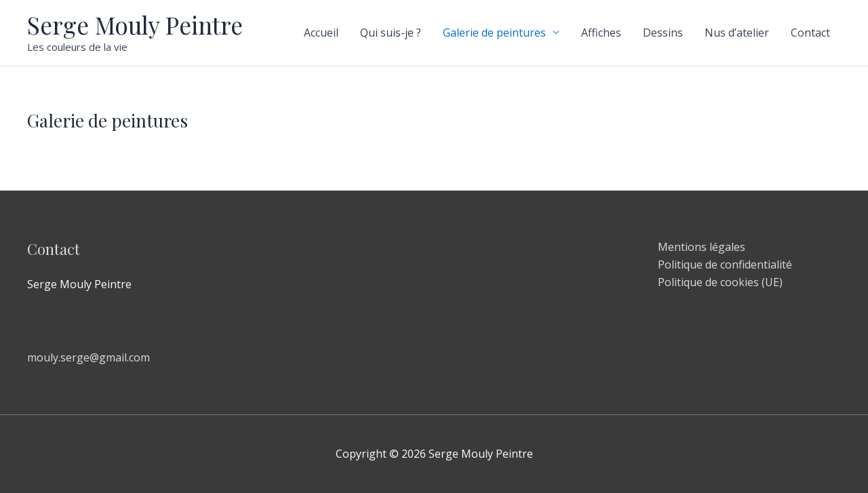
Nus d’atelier (737, 33)
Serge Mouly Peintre (135, 25)
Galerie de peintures (494, 33)
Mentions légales (702, 247)
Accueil (321, 33)
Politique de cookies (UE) (720, 282)
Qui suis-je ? (391, 33)
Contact (810, 33)
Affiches (601, 33)
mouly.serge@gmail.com (88, 357)
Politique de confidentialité (725, 264)
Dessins (663, 33)
